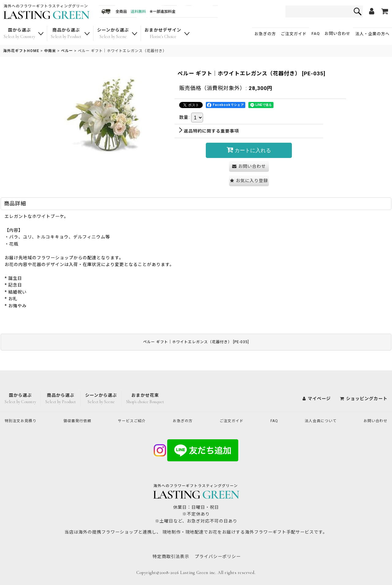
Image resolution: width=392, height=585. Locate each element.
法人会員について (319, 420)
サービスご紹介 (135, 420)
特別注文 (23, 420)
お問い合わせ (337, 34)
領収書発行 (80, 420)
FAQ (316, 34)
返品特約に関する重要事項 (209, 131)
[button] (249, 181)
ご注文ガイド (294, 34)
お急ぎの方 (265, 34)
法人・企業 (372, 34)
